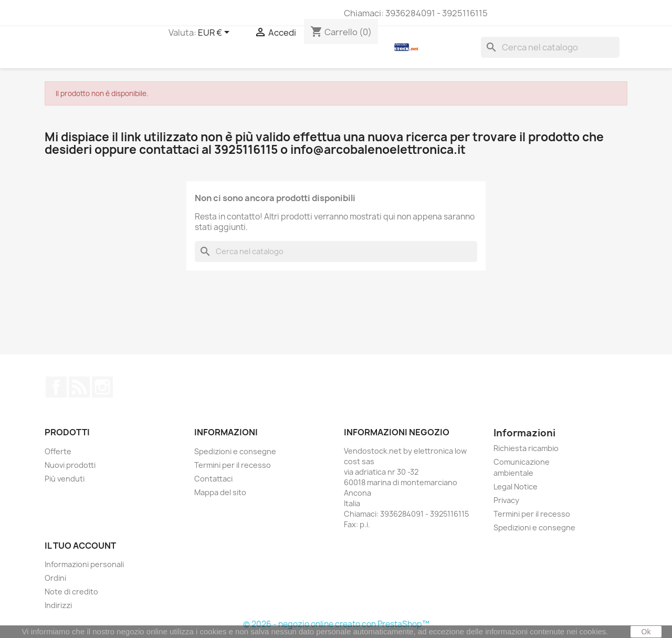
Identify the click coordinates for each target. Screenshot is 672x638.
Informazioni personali (84, 564)
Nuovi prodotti (70, 465)
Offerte (58, 451)
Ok (646, 632)
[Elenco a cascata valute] (216, 33)
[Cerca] (550, 47)
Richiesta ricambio (526, 448)
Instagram (102, 387)
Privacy (506, 500)
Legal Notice (516, 487)
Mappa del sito (220, 492)
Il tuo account (80, 546)
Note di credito (71, 592)
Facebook (56, 387)
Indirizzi (58, 605)
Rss (79, 387)
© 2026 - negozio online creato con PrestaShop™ (336, 624)
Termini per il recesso (233, 465)
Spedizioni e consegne (235, 451)
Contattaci (213, 479)
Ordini (55, 578)
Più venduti (65, 479)
